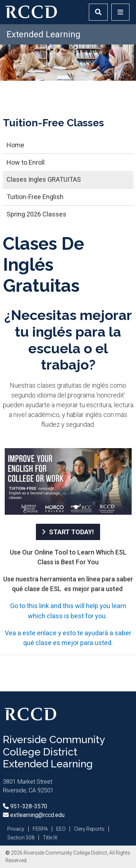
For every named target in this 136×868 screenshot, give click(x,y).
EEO (61, 829)
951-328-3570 (28, 806)
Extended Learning (44, 34)
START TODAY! (71, 532)
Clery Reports (89, 829)
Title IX (50, 838)
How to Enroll (26, 162)
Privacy (16, 829)
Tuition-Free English (35, 197)
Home (15, 145)
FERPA (40, 829)
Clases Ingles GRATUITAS (44, 179)
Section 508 (21, 838)
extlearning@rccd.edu (37, 815)
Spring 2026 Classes (36, 214)
